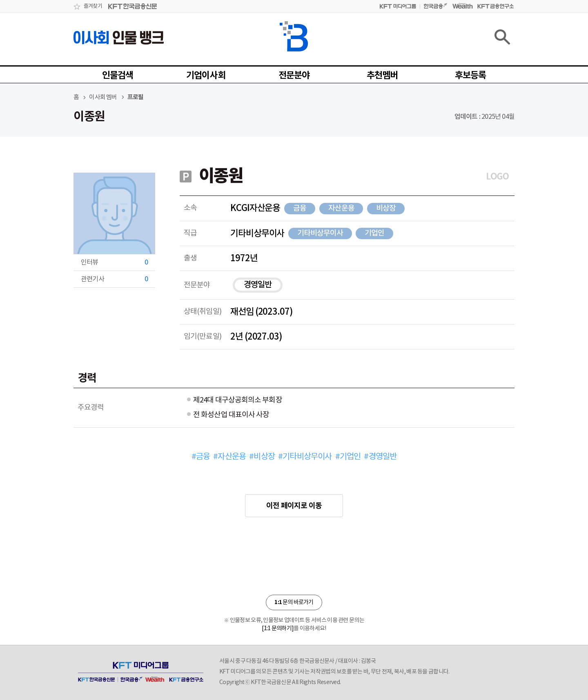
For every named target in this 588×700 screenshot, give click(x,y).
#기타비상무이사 (305, 457)
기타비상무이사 (320, 233)
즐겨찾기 (93, 6)
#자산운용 (229, 457)
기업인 (374, 233)
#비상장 (262, 457)
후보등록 (471, 76)
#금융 (201, 457)
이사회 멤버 (103, 97)
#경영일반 (380, 457)
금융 (300, 208)
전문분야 (294, 76)
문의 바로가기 (294, 602)
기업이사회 (206, 76)
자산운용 (341, 208)
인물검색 (118, 76)
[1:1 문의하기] (278, 629)
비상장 (386, 208)
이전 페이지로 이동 (294, 506)
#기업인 (348, 457)
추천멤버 (382, 76)
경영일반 (258, 285)
